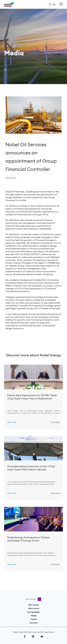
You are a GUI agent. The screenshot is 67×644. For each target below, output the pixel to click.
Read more (12, 422)
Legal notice (49, 632)
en (54, 4)
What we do (34, 608)
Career (34, 619)
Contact (33, 623)
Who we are (33, 605)
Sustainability (34, 612)
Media (34, 616)
